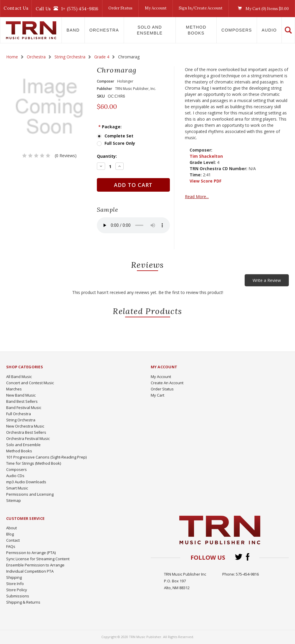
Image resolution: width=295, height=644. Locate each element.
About (11, 528)
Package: (110, 127)
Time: (196, 175)
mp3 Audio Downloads (26, 482)
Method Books (196, 30)
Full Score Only (120, 143)
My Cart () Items (262, 9)
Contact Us (16, 8)
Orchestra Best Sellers (26, 432)
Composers (237, 30)
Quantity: (107, 156)
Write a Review (267, 280)
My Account (156, 8)
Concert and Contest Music (30, 383)
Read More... (197, 197)
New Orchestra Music (25, 426)
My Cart (158, 395)
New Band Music (21, 395)
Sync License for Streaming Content (38, 559)
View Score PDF (205, 181)
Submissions (18, 596)
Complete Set (119, 136)
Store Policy (17, 590)
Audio (269, 30)
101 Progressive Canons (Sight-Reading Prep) (46, 457)
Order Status (120, 8)
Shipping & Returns (23, 602)
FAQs (11, 546)
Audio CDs (15, 476)
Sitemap (14, 500)
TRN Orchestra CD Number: (218, 169)
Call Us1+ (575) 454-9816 (67, 9)
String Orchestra (21, 420)
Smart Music (17, 488)
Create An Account (167, 383)
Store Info (15, 584)
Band (73, 30)
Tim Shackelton (206, 156)
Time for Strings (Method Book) (34, 463)
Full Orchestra (19, 414)
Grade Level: (203, 162)
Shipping (14, 577)
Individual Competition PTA (30, 571)
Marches (14, 389)
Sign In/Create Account (201, 8)
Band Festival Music (24, 408)
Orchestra (104, 30)
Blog (10, 534)
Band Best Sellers (22, 401)
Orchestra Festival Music (28, 438)
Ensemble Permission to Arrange (35, 565)
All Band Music (19, 377)
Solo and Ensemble (150, 30)
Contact (13, 540)
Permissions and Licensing (30, 494)
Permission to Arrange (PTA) (31, 553)
